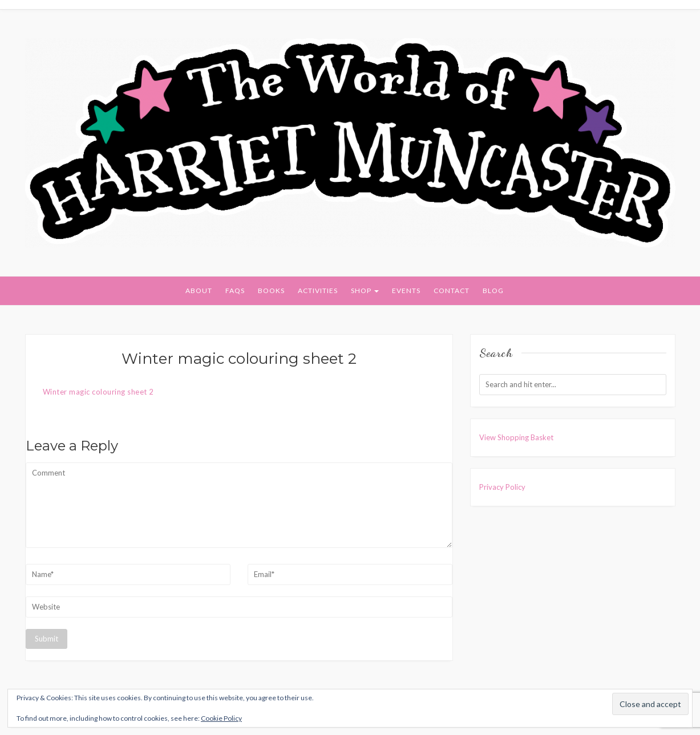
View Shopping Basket (516, 437)
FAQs (235, 291)
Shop (365, 291)
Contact (452, 291)
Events (406, 291)
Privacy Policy (502, 487)
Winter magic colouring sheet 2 (98, 392)
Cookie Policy (221, 718)
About (199, 291)
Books (271, 291)
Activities (318, 291)
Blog (493, 291)
